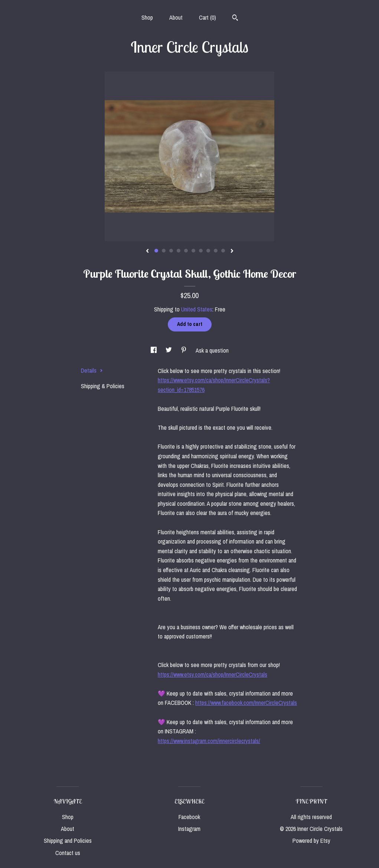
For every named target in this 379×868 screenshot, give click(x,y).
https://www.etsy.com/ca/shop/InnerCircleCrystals (213, 674)
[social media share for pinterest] (184, 350)
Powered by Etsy (311, 841)
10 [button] (223, 251)
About (176, 17)
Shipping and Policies (68, 841)
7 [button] (201, 251)
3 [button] (171, 251)
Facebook (189, 817)
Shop (147, 17)
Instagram (189, 829)
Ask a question (212, 350)
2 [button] (164, 251)
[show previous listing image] (147, 251)
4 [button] (179, 251)
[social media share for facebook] (154, 350)
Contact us (68, 853)
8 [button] (208, 251)
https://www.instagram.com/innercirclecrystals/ (209, 741)
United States (197, 309)
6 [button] (193, 251)
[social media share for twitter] (169, 350)
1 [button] (156, 251)
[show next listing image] (232, 251)
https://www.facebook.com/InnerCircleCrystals (246, 703)
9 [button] (216, 251)
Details (92, 370)
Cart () (208, 17)
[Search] (235, 19)
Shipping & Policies (103, 386)
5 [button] (186, 251)
